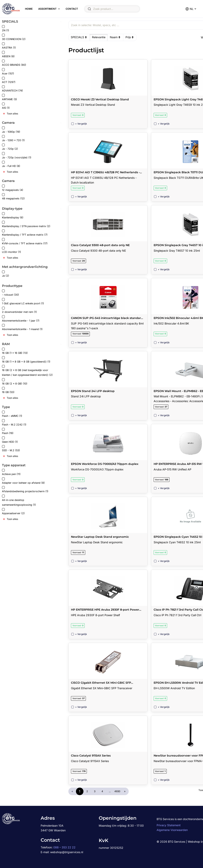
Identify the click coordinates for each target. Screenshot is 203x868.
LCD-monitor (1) (11, 250)
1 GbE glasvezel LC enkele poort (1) (23, 301)
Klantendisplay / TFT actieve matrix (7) (25, 233)
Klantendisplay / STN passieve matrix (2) (26, 224)
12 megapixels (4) (13, 188)
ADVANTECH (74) (12, 89)
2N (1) (6, 29)
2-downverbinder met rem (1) (19, 310)
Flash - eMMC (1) (12, 414)
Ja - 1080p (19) (11, 130)
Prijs (130, 37)
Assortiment (47, 9)
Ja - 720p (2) (10, 147)
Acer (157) (8, 72)
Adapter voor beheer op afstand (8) (23, 481)
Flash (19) (8, 431)
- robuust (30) (11, 293)
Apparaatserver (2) (13, 512)
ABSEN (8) (8, 54)
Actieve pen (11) (11, 472)
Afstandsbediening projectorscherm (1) (25, 490)
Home (29, 9)
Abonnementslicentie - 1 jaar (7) (21, 319)
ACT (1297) (9, 80)
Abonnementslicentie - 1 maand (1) (22, 327)
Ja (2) (6, 274)
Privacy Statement (169, 825)
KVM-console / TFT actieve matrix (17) (25, 241)
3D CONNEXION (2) (14, 37)
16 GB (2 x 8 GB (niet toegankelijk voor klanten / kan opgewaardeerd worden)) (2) (27, 371)
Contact (72, 9)
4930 (117, 791)
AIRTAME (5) (10, 97)
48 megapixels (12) (13, 197)
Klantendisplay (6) (13, 216)
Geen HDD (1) (10, 440)
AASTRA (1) (9, 46)
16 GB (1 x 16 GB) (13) (15, 351)
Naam (115, 37)
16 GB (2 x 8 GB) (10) (15, 382)
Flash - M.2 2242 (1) (14, 423)
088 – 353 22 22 (64, 847)
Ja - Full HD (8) (11, 164)
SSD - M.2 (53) (11, 449)
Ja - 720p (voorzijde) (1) (17, 156)
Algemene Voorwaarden (172, 830)
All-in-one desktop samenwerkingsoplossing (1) (19, 500)
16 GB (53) (8, 390)
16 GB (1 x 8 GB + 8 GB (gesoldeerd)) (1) (26, 360)
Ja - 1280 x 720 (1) (13, 138)
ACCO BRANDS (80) (14, 63)
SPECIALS (79, 37)
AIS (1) (6, 106)
